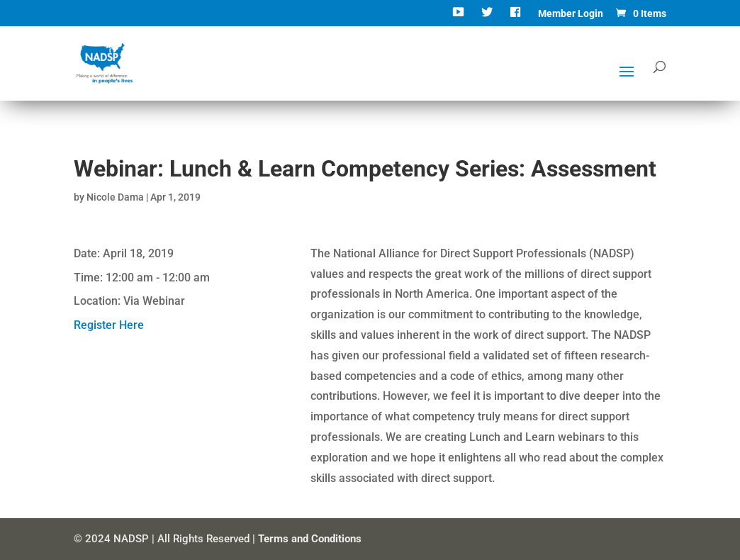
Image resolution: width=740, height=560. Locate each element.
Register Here (109, 325)
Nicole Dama (115, 197)
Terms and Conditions (310, 539)
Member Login (571, 14)
